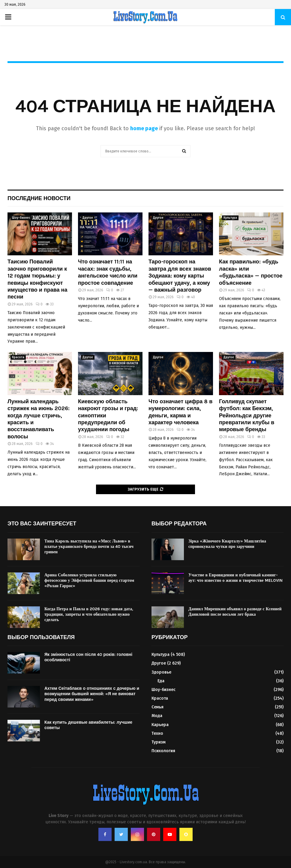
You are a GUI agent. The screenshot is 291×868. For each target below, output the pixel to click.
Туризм (159, 742)
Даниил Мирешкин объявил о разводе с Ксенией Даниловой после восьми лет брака (235, 612)
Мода (157, 716)
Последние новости (39, 198)
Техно (157, 733)
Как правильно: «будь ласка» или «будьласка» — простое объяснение (251, 272)
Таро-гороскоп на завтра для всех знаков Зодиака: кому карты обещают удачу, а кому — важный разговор (180, 276)
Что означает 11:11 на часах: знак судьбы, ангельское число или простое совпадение (108, 272)
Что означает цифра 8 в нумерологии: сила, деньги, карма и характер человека (180, 412)
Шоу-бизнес (21, 218)
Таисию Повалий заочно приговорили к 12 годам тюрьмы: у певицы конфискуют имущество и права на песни (37, 279)
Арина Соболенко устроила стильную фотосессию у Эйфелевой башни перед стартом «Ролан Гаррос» (89, 580)
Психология (163, 751)
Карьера (160, 725)
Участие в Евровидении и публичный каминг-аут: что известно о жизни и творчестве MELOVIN (235, 578)
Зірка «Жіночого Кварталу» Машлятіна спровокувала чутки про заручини (227, 544)
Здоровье (161, 672)
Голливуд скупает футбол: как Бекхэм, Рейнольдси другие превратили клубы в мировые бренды (247, 416)
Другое (88, 218)
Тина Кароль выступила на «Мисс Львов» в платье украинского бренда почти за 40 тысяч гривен (89, 547)
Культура (230, 218)
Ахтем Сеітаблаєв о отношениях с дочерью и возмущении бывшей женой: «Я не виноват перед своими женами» (92, 694)
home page (144, 128)
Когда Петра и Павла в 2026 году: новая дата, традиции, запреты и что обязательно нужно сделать (89, 614)
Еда (161, 681)
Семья (157, 707)
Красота (18, 357)
